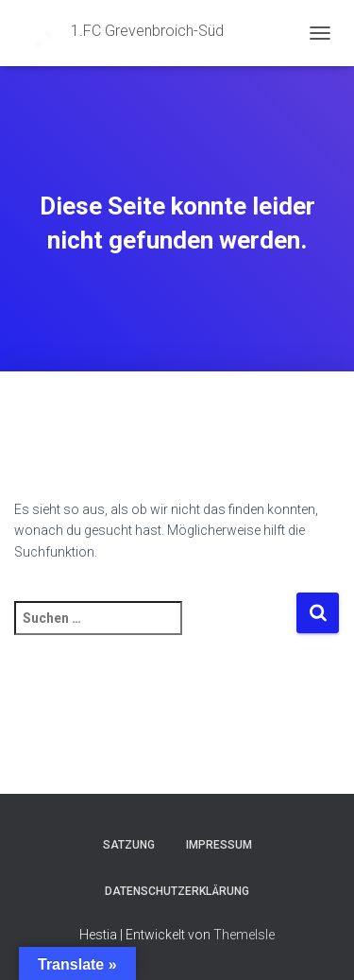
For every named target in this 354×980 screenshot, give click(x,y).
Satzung (129, 845)
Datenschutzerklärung (177, 891)
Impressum (219, 845)
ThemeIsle (244, 935)
